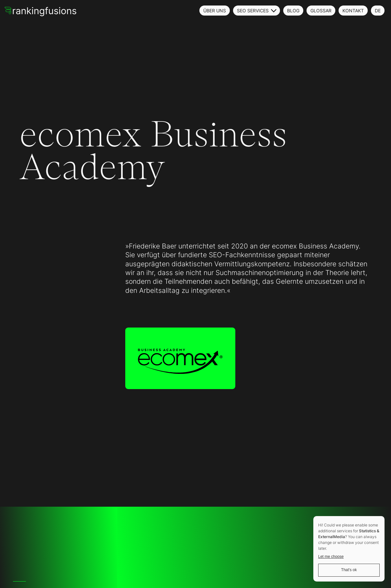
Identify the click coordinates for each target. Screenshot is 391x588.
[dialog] (349, 549)
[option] (16, 581)
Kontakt (353, 11)
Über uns (215, 11)
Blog (293, 11)
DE (378, 11)
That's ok (349, 570)
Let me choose (331, 557)
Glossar (321, 11)
